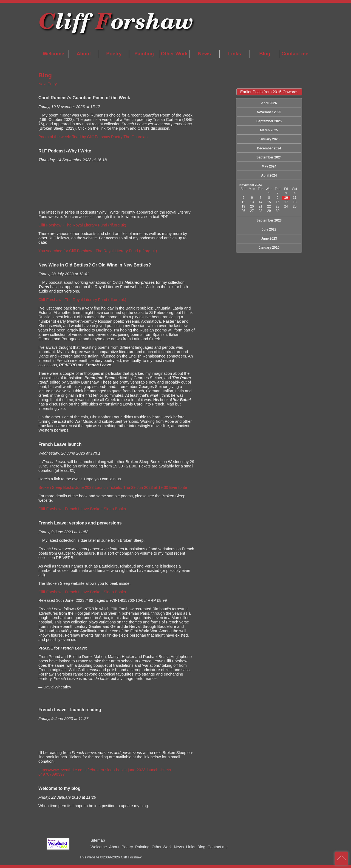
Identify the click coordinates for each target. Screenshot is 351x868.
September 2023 (269, 220)
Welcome (54, 54)
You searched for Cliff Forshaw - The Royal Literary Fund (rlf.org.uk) (98, 251)
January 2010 (269, 248)
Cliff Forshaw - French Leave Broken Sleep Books (82, 509)
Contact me (295, 54)
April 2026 (269, 103)
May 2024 (269, 166)
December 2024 (269, 148)
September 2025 (269, 121)
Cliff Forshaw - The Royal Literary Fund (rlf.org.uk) (82, 225)
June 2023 (269, 239)
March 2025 (269, 130)
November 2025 (269, 112)
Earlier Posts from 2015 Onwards (269, 92)
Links (235, 54)
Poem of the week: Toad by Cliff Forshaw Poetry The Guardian (93, 137)
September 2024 (269, 157)
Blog (265, 54)
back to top (341, 858)
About (84, 54)
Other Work (174, 54)
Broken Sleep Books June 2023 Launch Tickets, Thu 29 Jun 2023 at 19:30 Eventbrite (113, 487)
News (204, 54)
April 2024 (269, 175)
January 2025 (269, 139)
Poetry (114, 54)
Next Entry (48, 84)
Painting (144, 54)
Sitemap (98, 840)
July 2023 (269, 229)
